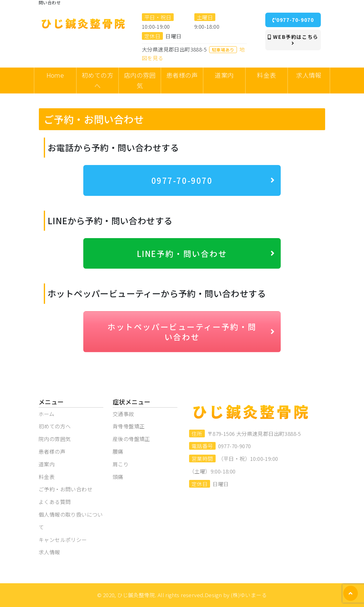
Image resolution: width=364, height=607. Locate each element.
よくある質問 (55, 502)
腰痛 (118, 451)
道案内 (47, 464)
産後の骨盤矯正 (131, 439)
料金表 (47, 477)
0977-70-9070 (293, 20)
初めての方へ (55, 426)
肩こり (121, 464)
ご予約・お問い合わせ (65, 489)
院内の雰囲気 (55, 439)
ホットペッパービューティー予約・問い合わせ (191, 332)
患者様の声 (52, 451)
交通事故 (123, 414)
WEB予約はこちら (293, 39)
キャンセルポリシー (63, 540)
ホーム (46, 414)
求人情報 (49, 552)
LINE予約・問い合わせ (206, 253)
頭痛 (118, 477)
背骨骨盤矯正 (129, 426)
